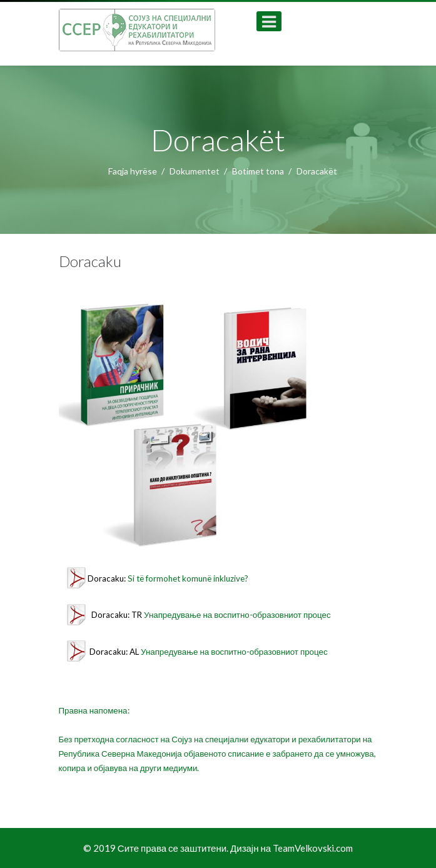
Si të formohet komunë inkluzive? (188, 578)
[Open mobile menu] (269, 21)
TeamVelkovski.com (313, 848)
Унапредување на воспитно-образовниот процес (237, 615)
